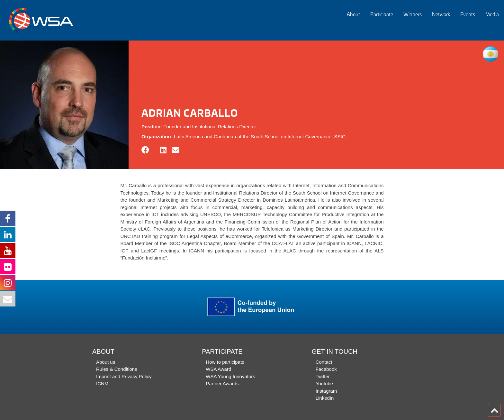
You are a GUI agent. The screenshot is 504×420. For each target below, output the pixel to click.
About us (106, 362)
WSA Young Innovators (230, 376)
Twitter (323, 376)
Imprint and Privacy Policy (124, 376)
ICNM (102, 383)
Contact (324, 362)
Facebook (326, 369)
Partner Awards (222, 383)
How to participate (225, 362)
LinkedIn (325, 398)
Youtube (324, 383)
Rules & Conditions (117, 369)
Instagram (326, 391)
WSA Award (218, 369)
